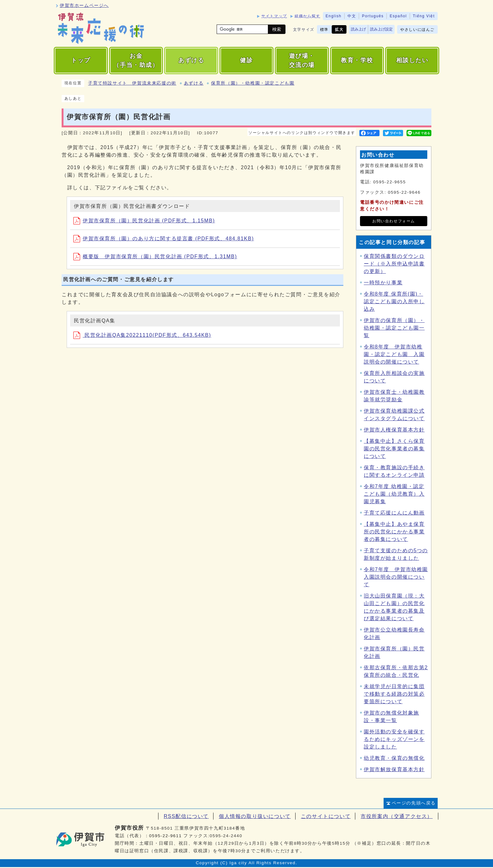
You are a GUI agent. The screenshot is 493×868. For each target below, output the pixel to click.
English (334, 16)
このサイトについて (326, 816)
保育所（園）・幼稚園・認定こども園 (253, 83)
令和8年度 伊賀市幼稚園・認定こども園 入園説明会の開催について (394, 354)
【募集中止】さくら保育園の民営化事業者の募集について (394, 449)
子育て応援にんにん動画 (394, 513)
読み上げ (358, 29)
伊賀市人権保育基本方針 (394, 430)
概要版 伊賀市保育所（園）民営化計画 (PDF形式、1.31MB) (155, 256)
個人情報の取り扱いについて (255, 816)
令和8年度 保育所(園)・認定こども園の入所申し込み (394, 301)
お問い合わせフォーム (394, 221)
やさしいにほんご (417, 30)
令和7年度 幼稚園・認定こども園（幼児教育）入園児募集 (394, 494)
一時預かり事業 (383, 283)
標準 (324, 30)
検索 (277, 29)
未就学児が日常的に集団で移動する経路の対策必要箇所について (394, 694)
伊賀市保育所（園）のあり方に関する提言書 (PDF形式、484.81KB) (164, 239)
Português (373, 16)
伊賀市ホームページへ (84, 6)
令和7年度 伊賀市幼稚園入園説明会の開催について (396, 577)
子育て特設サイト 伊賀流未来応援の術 (132, 83)
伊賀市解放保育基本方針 (394, 769)
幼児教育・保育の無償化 (394, 758)
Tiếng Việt (424, 16)
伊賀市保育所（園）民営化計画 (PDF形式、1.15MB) (144, 221)
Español (398, 16)
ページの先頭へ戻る (414, 803)
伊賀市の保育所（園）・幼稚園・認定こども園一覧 (394, 328)
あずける (194, 83)
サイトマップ (274, 16)
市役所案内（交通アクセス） (397, 816)
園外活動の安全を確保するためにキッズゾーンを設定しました (394, 739)
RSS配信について (186, 816)
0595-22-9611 (165, 836)
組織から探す (307, 16)
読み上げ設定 (381, 29)
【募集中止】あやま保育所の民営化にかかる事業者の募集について (394, 532)
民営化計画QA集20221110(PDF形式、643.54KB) (142, 335)
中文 (352, 16)
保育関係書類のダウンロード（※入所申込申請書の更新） (394, 264)
